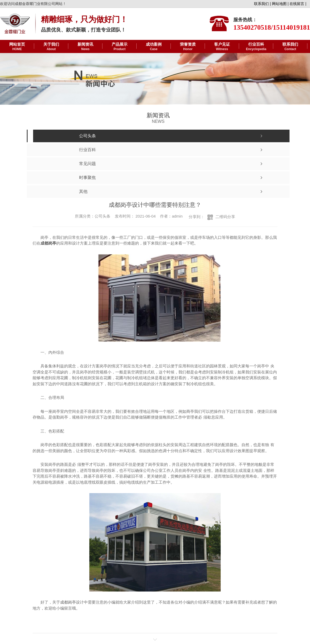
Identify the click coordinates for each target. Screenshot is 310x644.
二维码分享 (225, 217)
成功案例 (154, 47)
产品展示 (120, 47)
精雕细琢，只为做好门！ (84, 19)
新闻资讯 (85, 47)
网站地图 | (280, 4)
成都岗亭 (68, 602)
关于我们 (51, 47)
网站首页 (17, 47)
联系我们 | (262, 4)
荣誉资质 (188, 47)
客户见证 (222, 47)
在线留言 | (298, 4)
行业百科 (256, 47)
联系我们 (290, 47)
